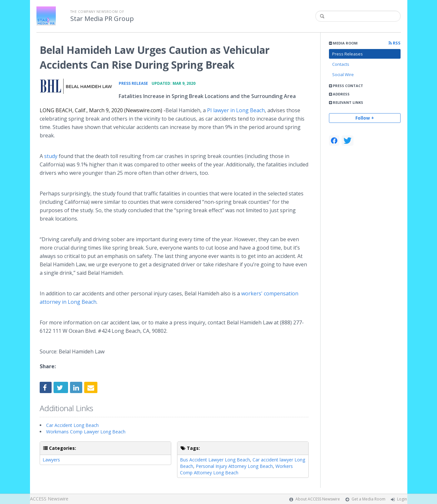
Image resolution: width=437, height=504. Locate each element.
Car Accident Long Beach (72, 425)
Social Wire (343, 74)
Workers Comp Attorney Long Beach (236, 469)
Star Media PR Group (102, 19)
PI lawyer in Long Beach (236, 110)
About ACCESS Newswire (318, 499)
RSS (395, 43)
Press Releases (348, 54)
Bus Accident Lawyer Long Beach (215, 460)
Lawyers (51, 460)
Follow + (365, 118)
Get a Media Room (368, 499)
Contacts (341, 64)
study (51, 156)
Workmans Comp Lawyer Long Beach (86, 432)
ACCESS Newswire (49, 499)
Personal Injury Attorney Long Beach (234, 466)
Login (402, 499)
